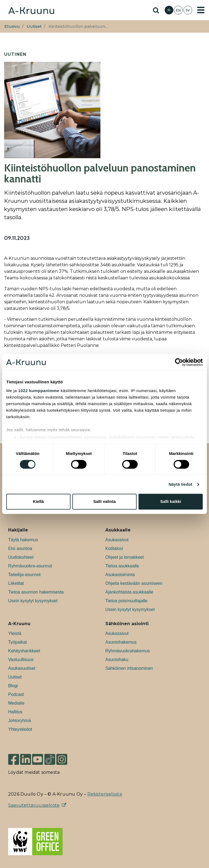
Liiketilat (16, 583)
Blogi (13, 686)
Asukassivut (117, 540)
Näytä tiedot (181, 484)
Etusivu (12, 26)
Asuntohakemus (121, 642)
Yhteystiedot (20, 729)
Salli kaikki (171, 502)
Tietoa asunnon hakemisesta (36, 592)
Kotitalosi (114, 548)
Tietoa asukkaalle (122, 566)
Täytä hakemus (23, 540)
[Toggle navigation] (201, 10)
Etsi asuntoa (20, 548)
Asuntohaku (117, 660)
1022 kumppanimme (39, 391)
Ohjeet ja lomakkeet (125, 557)
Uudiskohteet (21, 557)
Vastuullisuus (21, 660)
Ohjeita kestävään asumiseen (134, 583)
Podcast (16, 694)
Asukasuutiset (22, 668)
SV (188, 10)
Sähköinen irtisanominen (129, 668)
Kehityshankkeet (24, 651)
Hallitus (15, 712)
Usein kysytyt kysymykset (33, 601)
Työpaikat (17, 642)
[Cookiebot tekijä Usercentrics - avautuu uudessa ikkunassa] (179, 362)
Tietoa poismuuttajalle (126, 601)
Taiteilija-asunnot (24, 575)
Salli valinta (105, 502)
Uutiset (34, 26)
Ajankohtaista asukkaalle (129, 592)
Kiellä (38, 502)
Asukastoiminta (120, 575)
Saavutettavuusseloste (34, 805)
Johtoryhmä (20, 721)
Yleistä (15, 633)
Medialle (16, 703)
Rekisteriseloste (105, 794)
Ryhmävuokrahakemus (128, 651)
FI (169, 10)
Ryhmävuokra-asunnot (30, 566)
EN (178, 10)
